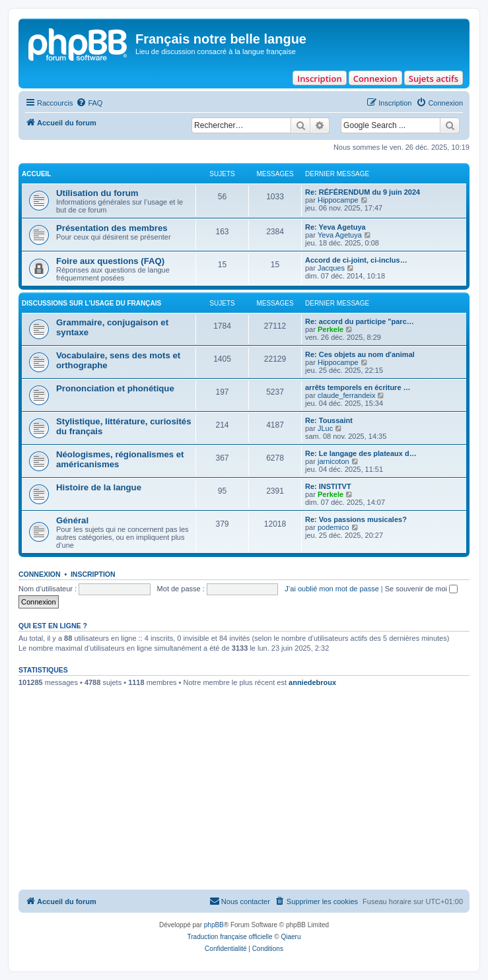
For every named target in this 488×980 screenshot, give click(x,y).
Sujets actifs (434, 79)
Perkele (331, 329)
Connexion (375, 79)
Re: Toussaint (329, 420)
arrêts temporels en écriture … (358, 387)
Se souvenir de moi (421, 589)
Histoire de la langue (99, 487)
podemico (333, 527)
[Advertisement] (244, 791)
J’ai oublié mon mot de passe (331, 589)
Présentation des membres (112, 228)
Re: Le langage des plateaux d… (361, 453)
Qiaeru (291, 937)
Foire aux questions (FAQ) (110, 261)
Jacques (331, 268)
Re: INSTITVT (328, 486)
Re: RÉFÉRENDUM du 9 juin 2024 (363, 192)
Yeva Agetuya (340, 235)
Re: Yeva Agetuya (335, 227)
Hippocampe (338, 200)
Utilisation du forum (97, 193)
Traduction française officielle (230, 937)
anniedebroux (312, 682)
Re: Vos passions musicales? (356, 519)
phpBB (214, 925)
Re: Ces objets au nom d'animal (360, 354)
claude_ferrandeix (346, 395)
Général (72, 520)
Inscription (319, 79)
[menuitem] (89, 103)
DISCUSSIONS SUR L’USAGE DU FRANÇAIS (91, 303)
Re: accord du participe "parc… (360, 321)
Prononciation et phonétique (115, 388)
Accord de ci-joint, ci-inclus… (356, 260)
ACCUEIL (36, 174)
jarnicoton (333, 461)
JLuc (325, 428)
